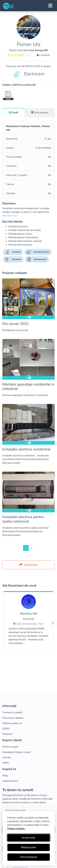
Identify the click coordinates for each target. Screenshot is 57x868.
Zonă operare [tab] (40, 112)
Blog (5, 775)
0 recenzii (43, 55)
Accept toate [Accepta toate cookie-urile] (28, 838)
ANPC (6, 763)
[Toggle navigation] (50, 6)
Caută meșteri (10, 781)
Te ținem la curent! (18, 790)
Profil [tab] (14, 113)
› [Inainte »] (36, 548)
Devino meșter (11, 747)
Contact (7, 757)
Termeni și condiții (12, 713)
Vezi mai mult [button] (10, 216)
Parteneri (8, 734)
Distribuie (28, 565)
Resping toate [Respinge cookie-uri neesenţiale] (28, 847)
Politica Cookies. (16, 829)
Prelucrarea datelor (13, 718)
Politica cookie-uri (12, 723)
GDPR (6, 729)
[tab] (14, 112)
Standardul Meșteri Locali (16, 752)
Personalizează (28, 857)
